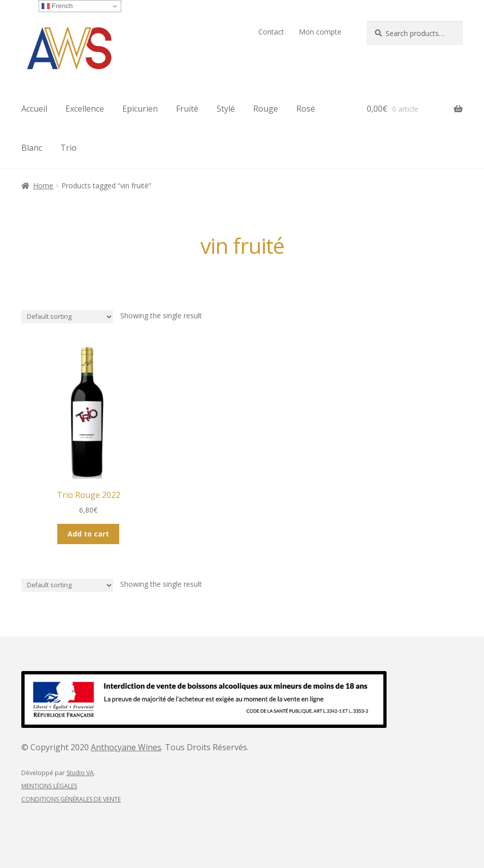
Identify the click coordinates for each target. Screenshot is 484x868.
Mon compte (320, 32)
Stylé (226, 109)
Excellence (85, 109)
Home (43, 186)
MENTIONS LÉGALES (49, 786)
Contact (271, 32)
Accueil (34, 109)
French (57, 6)
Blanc (32, 148)
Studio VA (80, 773)
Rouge (266, 109)
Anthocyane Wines (126, 747)
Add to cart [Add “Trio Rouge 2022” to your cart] (88, 534)
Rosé (306, 109)
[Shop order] (67, 317)
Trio (68, 148)
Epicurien (140, 109)
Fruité (187, 109)
